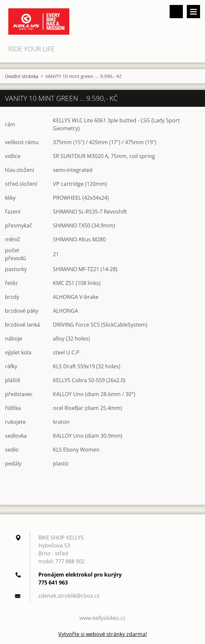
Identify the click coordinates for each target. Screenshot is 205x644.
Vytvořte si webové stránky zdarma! (102, 634)
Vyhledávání (176, 12)
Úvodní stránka (22, 76)
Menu (193, 12)
